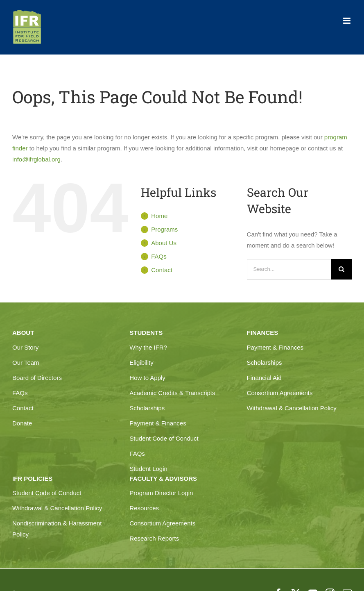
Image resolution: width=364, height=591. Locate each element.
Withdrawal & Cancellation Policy (292, 408)
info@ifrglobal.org (36, 159)
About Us (164, 243)
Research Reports (154, 538)
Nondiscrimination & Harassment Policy (57, 529)
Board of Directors (37, 378)
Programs (164, 229)
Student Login (148, 469)
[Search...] (289, 269)
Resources (144, 508)
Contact (162, 270)
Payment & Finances (158, 423)
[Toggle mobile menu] (347, 21)
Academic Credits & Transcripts (172, 393)
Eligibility (141, 363)
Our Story (25, 347)
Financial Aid (264, 378)
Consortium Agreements (280, 393)
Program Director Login (161, 493)
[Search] (341, 269)
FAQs (159, 256)
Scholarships (147, 408)
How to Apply (147, 378)
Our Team (26, 363)
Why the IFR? (148, 347)
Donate (22, 423)
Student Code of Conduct (164, 438)
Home (159, 216)
